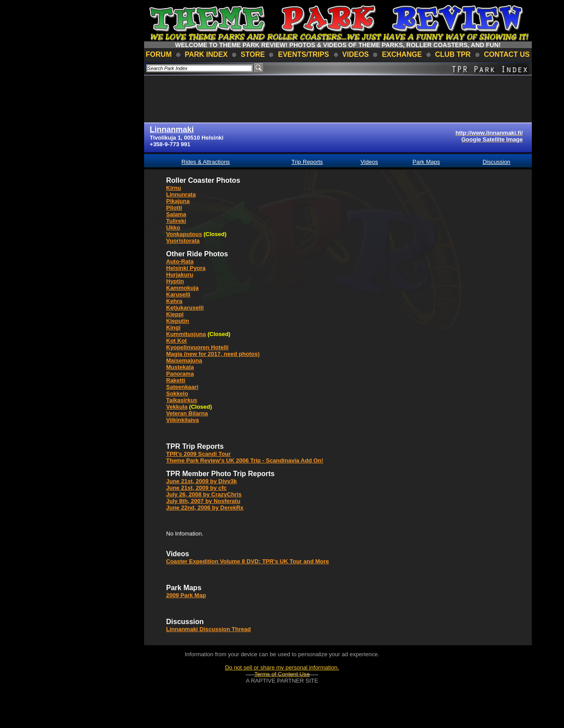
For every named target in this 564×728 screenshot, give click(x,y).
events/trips (304, 54)
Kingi (173, 327)
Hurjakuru (180, 275)
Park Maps (426, 162)
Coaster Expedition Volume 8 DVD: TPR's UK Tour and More (248, 561)
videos (356, 54)
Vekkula (177, 407)
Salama (176, 214)
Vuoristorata (183, 241)
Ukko (173, 227)
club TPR (453, 54)
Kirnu (174, 188)
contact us (507, 54)
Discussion (496, 162)
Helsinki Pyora (186, 268)
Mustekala (180, 367)
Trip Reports (307, 162)
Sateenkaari (182, 387)
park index (206, 54)
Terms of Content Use (282, 674)
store (253, 54)
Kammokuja (182, 288)
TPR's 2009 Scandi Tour (199, 454)
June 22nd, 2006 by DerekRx (205, 508)
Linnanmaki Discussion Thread (208, 629)
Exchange (402, 54)
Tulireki (176, 221)
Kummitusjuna (186, 334)
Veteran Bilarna (187, 413)
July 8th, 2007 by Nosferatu (203, 501)
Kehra (174, 301)
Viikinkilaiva (182, 420)
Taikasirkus (182, 400)
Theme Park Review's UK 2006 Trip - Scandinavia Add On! (245, 460)
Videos (369, 162)
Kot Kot (176, 341)
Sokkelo (177, 394)
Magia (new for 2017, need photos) (213, 354)
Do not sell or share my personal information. (282, 667)
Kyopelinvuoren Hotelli (197, 347)
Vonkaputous (184, 234)
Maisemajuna (184, 360)
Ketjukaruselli (185, 308)
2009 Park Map (186, 595)
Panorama (180, 374)
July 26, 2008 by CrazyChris (204, 494)
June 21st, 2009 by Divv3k (201, 481)
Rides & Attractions (206, 162)
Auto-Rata (180, 261)
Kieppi (175, 314)
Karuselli (178, 294)
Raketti (176, 380)
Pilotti (174, 208)
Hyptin (175, 281)
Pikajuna (178, 201)
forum (159, 54)
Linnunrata (181, 194)
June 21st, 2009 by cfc (196, 488)
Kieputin (178, 321)
